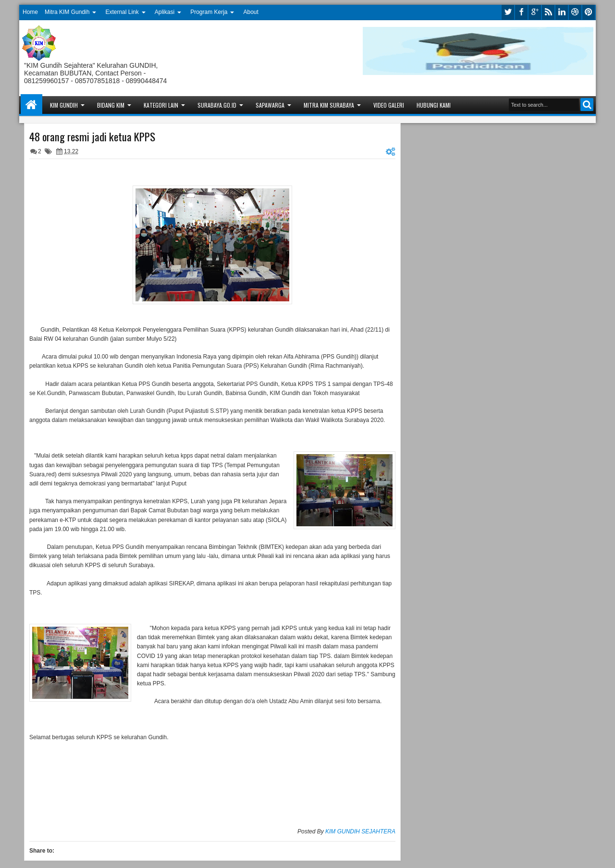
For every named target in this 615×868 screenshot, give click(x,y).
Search (587, 105)
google (535, 12)
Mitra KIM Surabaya (329, 105)
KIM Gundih (64, 105)
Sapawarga (270, 105)
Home (30, 12)
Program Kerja (209, 12)
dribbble (575, 12)
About (251, 12)
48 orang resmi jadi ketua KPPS (92, 136)
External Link (122, 12)
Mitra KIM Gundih (67, 12)
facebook (521, 12)
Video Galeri (389, 105)
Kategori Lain (161, 105)
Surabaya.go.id (217, 105)
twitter (508, 12)
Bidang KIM (111, 105)
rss (548, 12)
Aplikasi (165, 12)
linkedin (562, 12)
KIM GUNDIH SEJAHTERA (360, 831)
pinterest (589, 12)
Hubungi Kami (434, 105)
